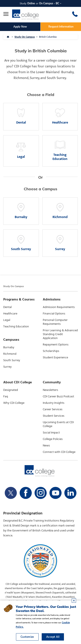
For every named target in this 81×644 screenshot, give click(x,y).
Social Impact (51, 433)
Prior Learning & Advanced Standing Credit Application (60, 334)
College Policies (53, 439)
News (46, 446)
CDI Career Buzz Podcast (58, 396)
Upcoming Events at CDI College (58, 424)
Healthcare (10, 314)
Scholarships (51, 351)
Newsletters (50, 390)
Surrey (7, 367)
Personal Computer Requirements (55, 322)
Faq (6, 396)
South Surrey (12, 360)
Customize (27, 637)
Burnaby (9, 347)
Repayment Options (56, 345)
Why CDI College (14, 403)
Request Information (61, 27)
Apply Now (20, 27)
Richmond (10, 354)
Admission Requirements (59, 307)
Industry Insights (54, 403)
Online (31, 3)
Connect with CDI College (59, 452)
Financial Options (54, 314)
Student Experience (55, 358)
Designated (11, 390)
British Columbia (48, 37)
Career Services (53, 409)
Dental (7, 307)
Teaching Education (16, 327)
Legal (7, 320)
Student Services (54, 416)
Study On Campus (25, 37)
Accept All (53, 637)
